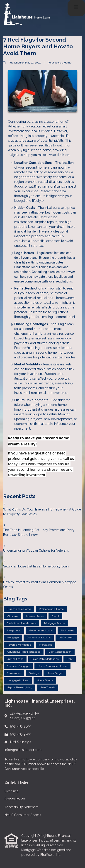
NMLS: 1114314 (21, 742)
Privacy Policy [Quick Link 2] (15, 799)
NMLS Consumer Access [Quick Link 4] (23, 815)
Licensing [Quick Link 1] (12, 791)
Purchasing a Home (59, 63)
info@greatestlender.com (23, 750)
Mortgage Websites (36, 850)
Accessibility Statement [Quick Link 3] (21, 807)
